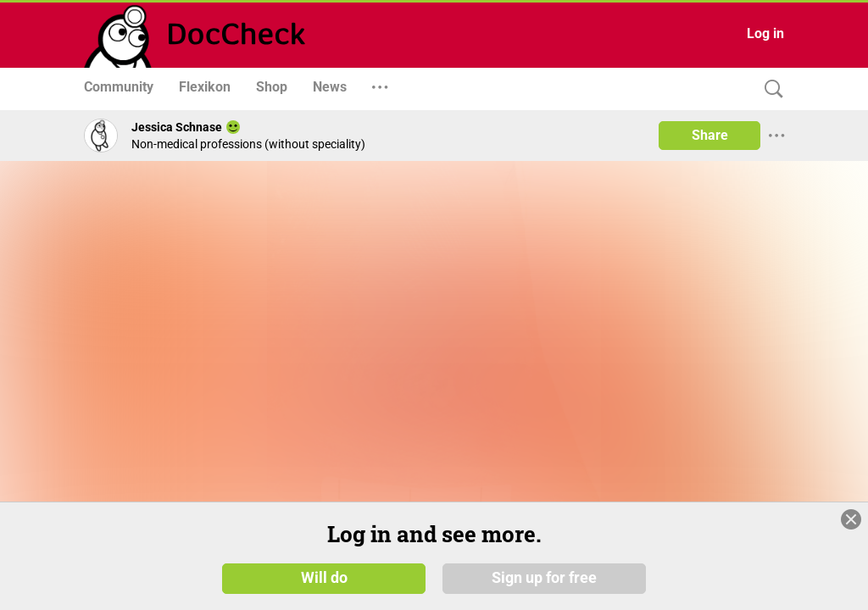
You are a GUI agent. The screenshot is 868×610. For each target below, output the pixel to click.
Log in (765, 33)
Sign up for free (544, 578)
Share (710, 135)
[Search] (770, 89)
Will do (324, 578)
